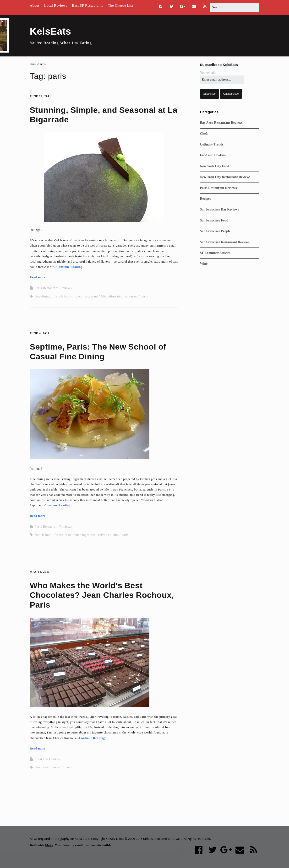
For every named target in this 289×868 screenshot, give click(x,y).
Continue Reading (92, 738)
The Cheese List (121, 5)
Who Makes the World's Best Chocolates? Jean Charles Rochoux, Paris (102, 595)
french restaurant (86, 296)
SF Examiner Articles (215, 253)
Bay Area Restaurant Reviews (221, 123)
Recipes (206, 199)
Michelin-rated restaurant (119, 296)
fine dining (43, 296)
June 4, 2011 (40, 333)
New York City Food (215, 166)
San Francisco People (215, 231)
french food (62, 296)
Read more (38, 277)
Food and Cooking (48, 759)
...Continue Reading (68, 267)
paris (144, 296)
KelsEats (51, 31)
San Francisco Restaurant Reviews (225, 242)
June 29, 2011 (41, 96)
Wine (204, 264)
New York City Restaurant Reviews (225, 177)
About (35, 5)
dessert (57, 767)
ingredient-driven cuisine (100, 535)
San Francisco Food (214, 220)
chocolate (42, 767)
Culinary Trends (212, 144)
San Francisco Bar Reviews (220, 209)
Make (49, 845)
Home (33, 64)
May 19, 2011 (40, 572)
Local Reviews (56, 5)
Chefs (204, 134)
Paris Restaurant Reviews (53, 288)
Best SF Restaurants (87, 5)
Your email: (208, 73)
